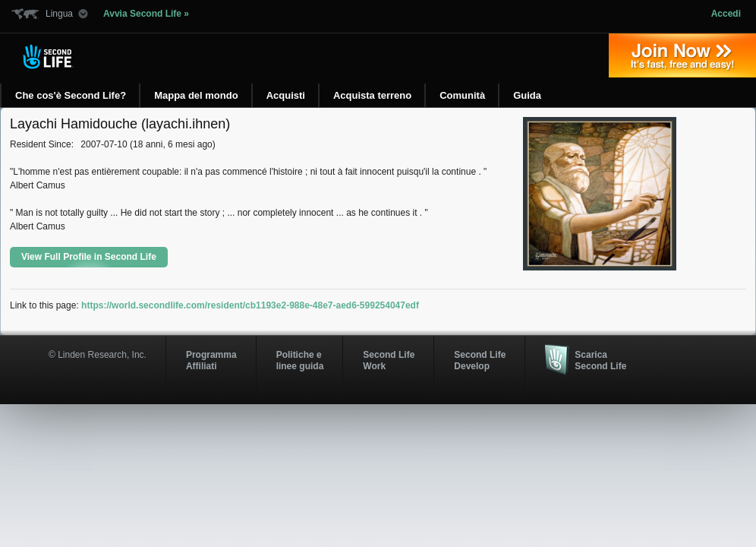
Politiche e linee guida (300, 360)
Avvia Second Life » (146, 14)
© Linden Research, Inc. (98, 355)
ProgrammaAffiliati (211, 360)
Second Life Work (389, 360)
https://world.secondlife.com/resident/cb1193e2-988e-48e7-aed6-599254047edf (250, 305)
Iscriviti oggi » (682, 55)
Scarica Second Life (600, 360)
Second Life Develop (480, 360)
